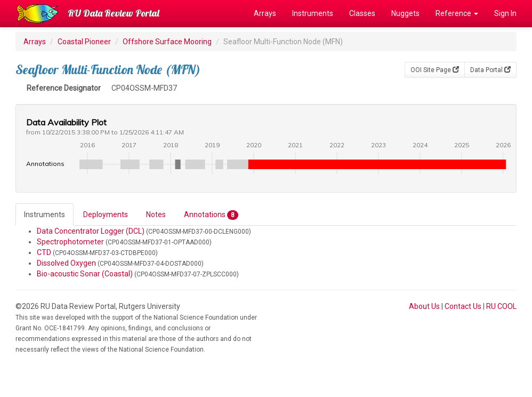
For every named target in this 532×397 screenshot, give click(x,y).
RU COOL (501, 306)
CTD (44, 252)
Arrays (265, 13)
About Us (424, 306)
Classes (362, 13)
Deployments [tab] (106, 215)
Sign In (505, 13)
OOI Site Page (435, 70)
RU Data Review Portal (114, 13)
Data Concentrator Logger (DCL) (91, 231)
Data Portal (490, 70)
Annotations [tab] (211, 215)
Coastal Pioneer (84, 42)
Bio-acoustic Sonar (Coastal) (85, 274)
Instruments (313, 13)
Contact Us (463, 306)
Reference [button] (457, 13)
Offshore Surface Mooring (167, 42)
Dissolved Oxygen (66, 263)
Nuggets (405, 13)
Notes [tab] (156, 215)
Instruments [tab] (45, 215)
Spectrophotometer (70, 242)
